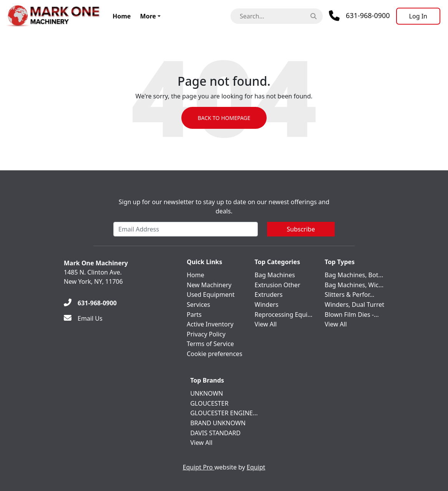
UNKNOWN (207, 393)
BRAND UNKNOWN (218, 423)
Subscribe (301, 229)
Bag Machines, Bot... (354, 275)
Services (198, 305)
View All (266, 324)
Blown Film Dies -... (352, 315)
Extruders (269, 295)
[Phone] (359, 16)
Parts (194, 315)
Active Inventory (210, 324)
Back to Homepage (224, 118)
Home (122, 16)
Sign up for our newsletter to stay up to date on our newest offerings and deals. (224, 206)
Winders (267, 305)
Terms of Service (210, 344)
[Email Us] (83, 318)
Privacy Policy (206, 334)
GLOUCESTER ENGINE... (224, 413)
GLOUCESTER (209, 403)
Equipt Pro (199, 467)
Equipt (256, 467)
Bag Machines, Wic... (354, 285)
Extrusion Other (278, 285)
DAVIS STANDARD (215, 433)
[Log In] (418, 16)
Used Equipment (211, 295)
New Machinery (209, 285)
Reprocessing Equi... (284, 315)
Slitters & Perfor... (349, 295)
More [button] (148, 16)
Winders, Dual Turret (354, 305)
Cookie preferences (215, 354)
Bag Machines (275, 275)
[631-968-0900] (90, 303)
